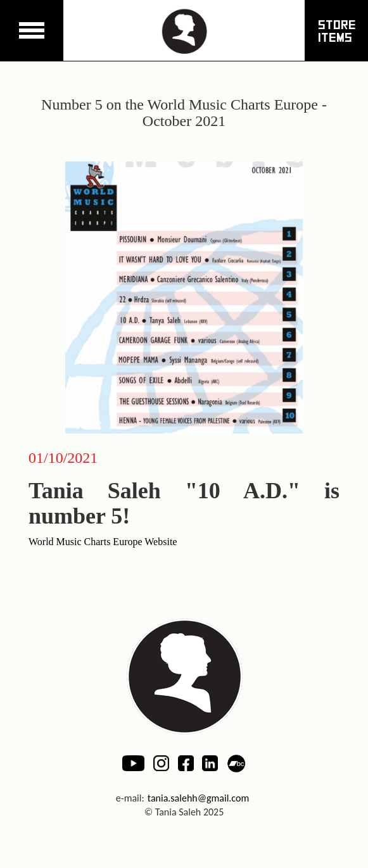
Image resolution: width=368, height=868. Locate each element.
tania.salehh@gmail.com (199, 798)
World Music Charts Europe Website (103, 542)
